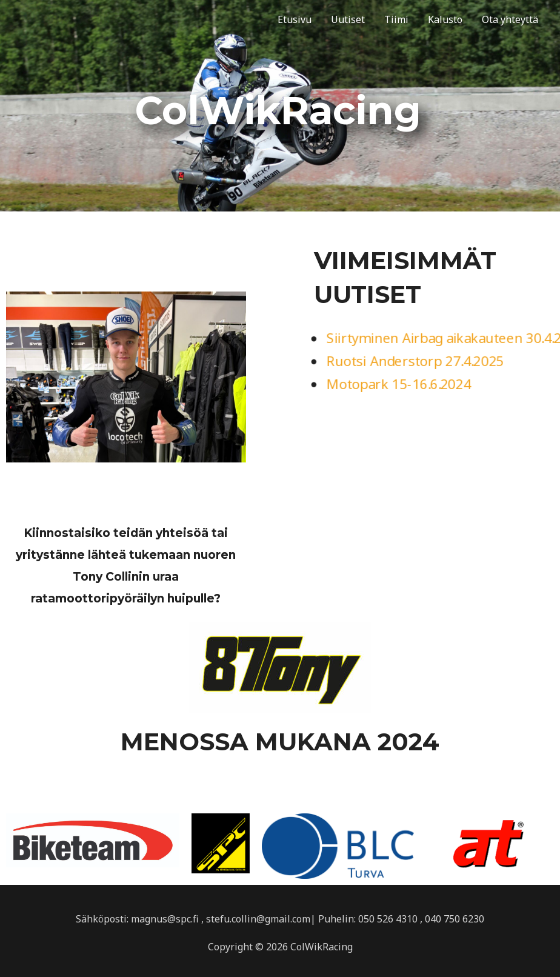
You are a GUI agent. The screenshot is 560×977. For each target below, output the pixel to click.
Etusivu (295, 19)
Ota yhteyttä (510, 19)
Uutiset (348, 19)
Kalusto (445, 19)
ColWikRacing (69, 19)
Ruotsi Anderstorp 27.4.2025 (415, 361)
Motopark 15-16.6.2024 (398, 384)
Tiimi (396, 19)
